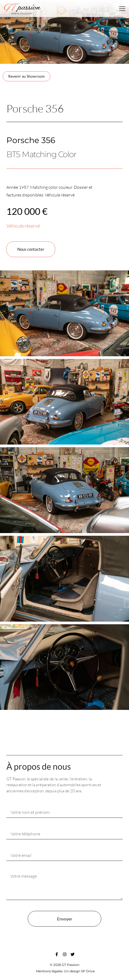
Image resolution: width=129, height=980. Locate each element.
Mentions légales (49, 971)
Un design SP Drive (79, 971)
